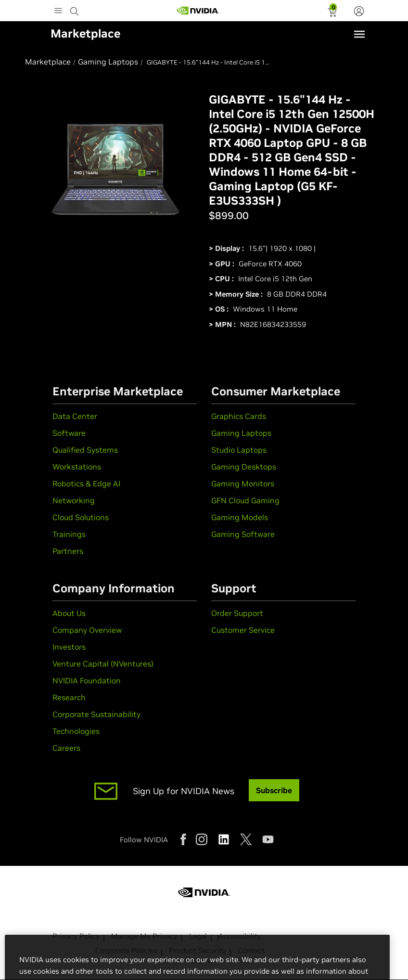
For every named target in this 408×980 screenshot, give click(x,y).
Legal (198, 936)
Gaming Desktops (244, 467)
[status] (333, 13)
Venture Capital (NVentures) (103, 664)
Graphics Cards (239, 416)
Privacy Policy (76, 936)
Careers (66, 748)
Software (69, 433)
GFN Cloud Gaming (245, 500)
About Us (69, 613)
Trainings (69, 534)
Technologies (76, 731)
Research (69, 697)
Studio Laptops (239, 450)
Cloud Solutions (81, 517)
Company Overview (87, 630)
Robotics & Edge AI (86, 483)
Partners (68, 551)
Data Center (75, 416)
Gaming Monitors (243, 483)
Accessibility (240, 936)
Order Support (237, 613)
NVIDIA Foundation (87, 680)
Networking (74, 500)
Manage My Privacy (144, 936)
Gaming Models (240, 517)
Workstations (77, 467)
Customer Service (243, 630)
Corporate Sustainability (96, 714)
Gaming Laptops (241, 433)
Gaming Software (243, 534)
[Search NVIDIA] (76, 9)
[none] (359, 12)
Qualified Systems (85, 450)
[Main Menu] (58, 12)
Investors (69, 647)
